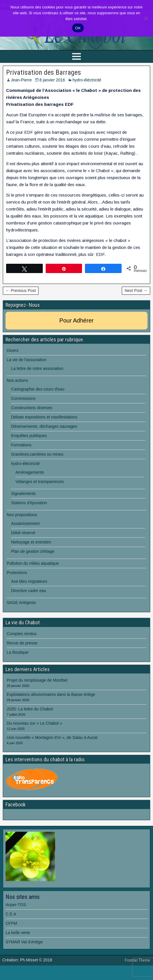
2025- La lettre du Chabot (30, 709)
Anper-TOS (16, 905)
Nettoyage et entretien (31, 542)
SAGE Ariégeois (21, 603)
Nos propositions (22, 515)
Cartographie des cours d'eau (38, 389)
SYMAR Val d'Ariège (24, 942)
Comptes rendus (22, 634)
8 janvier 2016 (52, 80)
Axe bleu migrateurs (29, 581)
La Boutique (18, 652)
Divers (13, 350)
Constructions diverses (32, 408)
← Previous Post (21, 291)
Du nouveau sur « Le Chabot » (34, 723)
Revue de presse (22, 643)
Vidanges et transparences (40, 482)
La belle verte (18, 933)
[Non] (146, 18)
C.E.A (11, 914)
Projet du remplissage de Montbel (37, 680)
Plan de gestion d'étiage (33, 551)
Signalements (23, 493)
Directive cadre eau (29, 591)
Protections (17, 573)
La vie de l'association (27, 360)
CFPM (11, 923)
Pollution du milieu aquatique (33, 563)
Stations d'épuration (29, 503)
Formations (21, 445)
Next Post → (136, 291)
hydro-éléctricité (87, 80)
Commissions (23, 398)
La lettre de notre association (37, 368)
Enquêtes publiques (29, 436)
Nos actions (17, 380)
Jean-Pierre (21, 80)
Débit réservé (23, 533)
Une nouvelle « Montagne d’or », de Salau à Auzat (52, 737)
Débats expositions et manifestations (44, 417)
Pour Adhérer (76, 320)
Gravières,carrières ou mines (37, 454)
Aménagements (30, 472)
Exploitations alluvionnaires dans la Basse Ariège (51, 694)
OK (78, 28)
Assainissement (25, 523)
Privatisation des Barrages (43, 72)
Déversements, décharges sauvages (44, 426)
